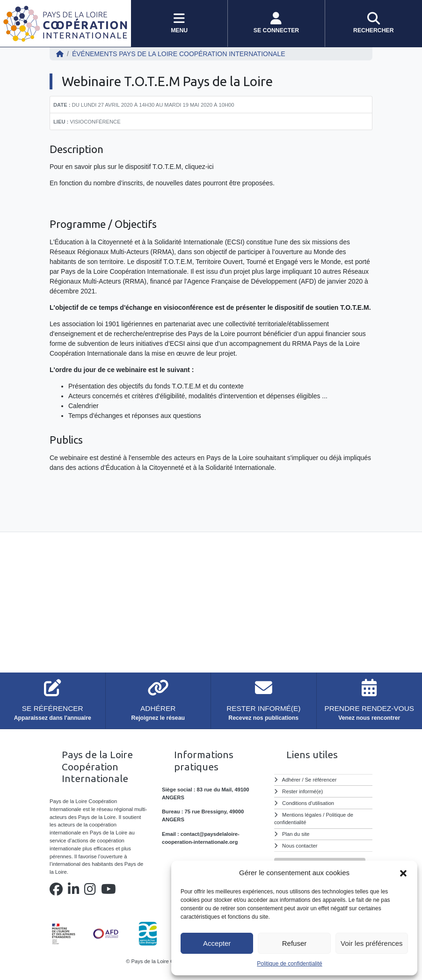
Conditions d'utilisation (308, 803)
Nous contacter (300, 846)
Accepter (217, 943)
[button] (403, 873)
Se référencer (321, 780)
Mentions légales (302, 815)
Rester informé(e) (302, 791)
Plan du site (296, 834)
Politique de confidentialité (289, 964)
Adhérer (291, 780)
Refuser (295, 943)
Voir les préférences (372, 943)
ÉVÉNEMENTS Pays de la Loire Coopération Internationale (179, 54)
